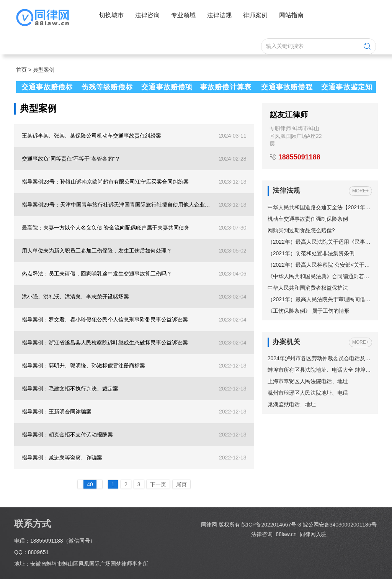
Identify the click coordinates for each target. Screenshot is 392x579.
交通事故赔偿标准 (46, 88)
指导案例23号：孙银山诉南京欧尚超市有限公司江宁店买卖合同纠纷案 (105, 182)
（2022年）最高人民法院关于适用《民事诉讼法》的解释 (320, 242)
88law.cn (285, 534)
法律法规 (219, 15)
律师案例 (255, 15)
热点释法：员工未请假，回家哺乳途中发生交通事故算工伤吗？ (97, 274)
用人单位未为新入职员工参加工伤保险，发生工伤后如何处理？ (97, 251)
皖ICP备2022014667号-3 (271, 525)
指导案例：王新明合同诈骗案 (57, 412)
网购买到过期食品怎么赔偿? (301, 230)
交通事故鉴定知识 (346, 88)
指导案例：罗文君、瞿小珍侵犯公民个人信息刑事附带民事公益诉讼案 (105, 320)
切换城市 (111, 15)
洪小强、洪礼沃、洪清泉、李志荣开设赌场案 (75, 297)
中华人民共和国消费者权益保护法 (308, 288)
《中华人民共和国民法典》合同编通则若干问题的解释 (320, 276)
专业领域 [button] (183, 15)
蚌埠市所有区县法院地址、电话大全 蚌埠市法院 (320, 370)
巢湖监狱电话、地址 (292, 404)
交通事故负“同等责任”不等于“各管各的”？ (71, 159)
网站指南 (291, 15)
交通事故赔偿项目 (166, 88)
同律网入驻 (313, 534)
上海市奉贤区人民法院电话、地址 (308, 381)
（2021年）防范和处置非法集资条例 (311, 253)
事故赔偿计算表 (226, 87)
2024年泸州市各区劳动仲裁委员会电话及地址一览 (320, 358)
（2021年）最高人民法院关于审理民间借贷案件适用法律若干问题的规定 (320, 299)
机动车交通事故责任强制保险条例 (308, 219)
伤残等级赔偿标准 (106, 88)
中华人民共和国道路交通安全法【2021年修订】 (320, 207)
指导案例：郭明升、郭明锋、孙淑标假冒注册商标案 (83, 366)
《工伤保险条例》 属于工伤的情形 (309, 311)
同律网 (209, 525)
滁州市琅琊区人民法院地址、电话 (308, 393)
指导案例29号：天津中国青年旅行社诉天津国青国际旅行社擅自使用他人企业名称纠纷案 (117, 205)
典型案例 (44, 70)
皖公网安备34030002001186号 (340, 525)
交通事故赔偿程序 (286, 88)
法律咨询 (147, 15)
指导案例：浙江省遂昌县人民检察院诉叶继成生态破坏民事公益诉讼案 (105, 343)
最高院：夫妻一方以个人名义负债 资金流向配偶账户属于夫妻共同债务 (106, 228)
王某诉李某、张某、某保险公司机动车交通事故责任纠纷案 (91, 136)
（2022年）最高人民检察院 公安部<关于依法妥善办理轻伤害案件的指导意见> (320, 265)
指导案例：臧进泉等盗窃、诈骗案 (62, 458)
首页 (21, 70)
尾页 (181, 484)
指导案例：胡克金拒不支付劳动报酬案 (67, 435)
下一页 (158, 484)
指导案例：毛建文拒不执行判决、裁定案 (70, 389)
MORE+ (360, 191)
